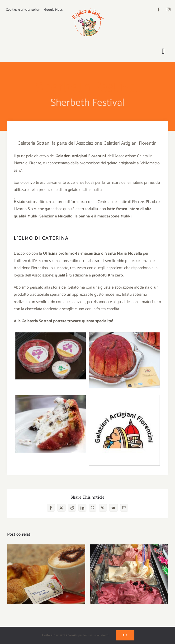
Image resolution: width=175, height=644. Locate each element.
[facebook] (159, 9)
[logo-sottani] (87, 8)
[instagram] (169, 9)
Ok (125, 635)
